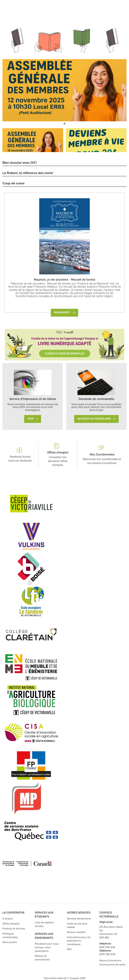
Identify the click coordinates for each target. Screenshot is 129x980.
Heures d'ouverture (110, 961)
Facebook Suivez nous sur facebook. (20, 455)
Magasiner (65, 313)
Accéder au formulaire (96, 419)
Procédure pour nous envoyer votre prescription (47, 947)
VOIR (33, 419)
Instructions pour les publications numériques (79, 941)
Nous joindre (10, 942)
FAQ (69, 949)
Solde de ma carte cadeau (77, 926)
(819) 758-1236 (107, 947)
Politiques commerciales (10, 936)
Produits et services (14, 929)
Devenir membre (76, 932)
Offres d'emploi (11, 924)
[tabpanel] (64, 90)
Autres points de (112, 965)
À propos (8, 919)
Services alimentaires (79, 919)
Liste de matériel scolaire (44, 924)
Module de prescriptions (42, 958)
